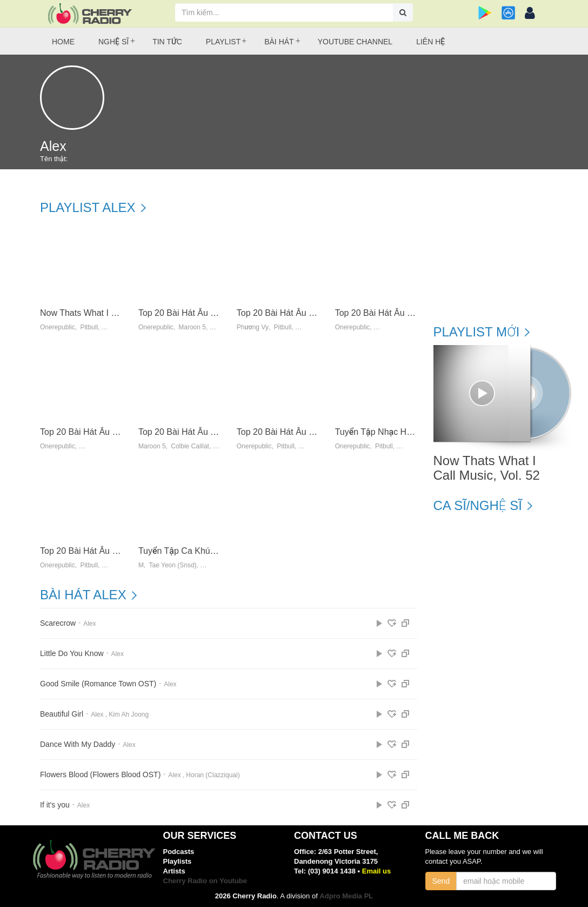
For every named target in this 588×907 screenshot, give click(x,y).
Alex (89, 624)
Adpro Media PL (346, 896)
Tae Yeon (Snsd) (173, 565)
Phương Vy (253, 327)
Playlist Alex (88, 208)
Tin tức (167, 42)
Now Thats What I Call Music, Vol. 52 (111, 313)
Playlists (178, 861)
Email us (376, 871)
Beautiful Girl (62, 714)
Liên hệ (430, 42)
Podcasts (179, 852)
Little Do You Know (72, 654)
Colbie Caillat (190, 446)
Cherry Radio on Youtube (205, 881)
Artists (174, 871)
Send (441, 881)
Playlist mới (477, 332)
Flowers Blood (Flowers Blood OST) (100, 775)
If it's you (55, 805)
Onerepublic (58, 327)
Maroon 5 (192, 327)
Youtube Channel (355, 42)
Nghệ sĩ (113, 42)
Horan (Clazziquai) (213, 775)
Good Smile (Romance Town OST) (98, 684)
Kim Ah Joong (129, 714)
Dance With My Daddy (78, 744)
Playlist (223, 42)
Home (63, 42)
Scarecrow (58, 623)
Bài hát (279, 42)
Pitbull (89, 327)
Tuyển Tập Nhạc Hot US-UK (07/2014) (409, 432)
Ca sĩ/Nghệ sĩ (478, 506)
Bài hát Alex (83, 595)
